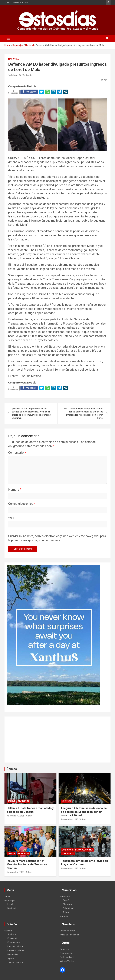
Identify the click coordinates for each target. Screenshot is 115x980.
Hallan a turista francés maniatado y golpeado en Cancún (30, 810)
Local (10, 904)
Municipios (24, 801)
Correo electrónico (22, 504)
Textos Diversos (15, 962)
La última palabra (16, 950)
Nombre (15, 490)
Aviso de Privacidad (69, 935)
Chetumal (67, 904)
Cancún (12, 801)
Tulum (66, 912)
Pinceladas (13, 954)
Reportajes (10, 901)
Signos (11, 958)
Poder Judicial (67, 957)
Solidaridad (68, 854)
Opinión (8, 931)
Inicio (7, 897)
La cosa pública (15, 946)
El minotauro (14, 942)
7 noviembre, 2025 (15, 816)
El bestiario (13, 938)
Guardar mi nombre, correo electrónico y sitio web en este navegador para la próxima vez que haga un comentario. (57, 538)
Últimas (12, 769)
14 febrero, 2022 (16, 75)
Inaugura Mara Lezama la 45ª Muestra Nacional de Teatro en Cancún (27, 864)
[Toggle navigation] (8, 38)
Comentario (17, 453)
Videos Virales (67, 961)
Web (11, 518)
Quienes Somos (68, 931)
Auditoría (12, 934)
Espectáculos (66, 953)
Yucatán (64, 916)
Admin (29, 75)
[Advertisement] (57, 740)
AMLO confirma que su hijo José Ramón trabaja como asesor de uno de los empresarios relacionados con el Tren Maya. (83, 413)
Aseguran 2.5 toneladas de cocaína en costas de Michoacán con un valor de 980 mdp (84, 812)
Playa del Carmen (84, 850)
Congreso (65, 949)
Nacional (13, 59)
